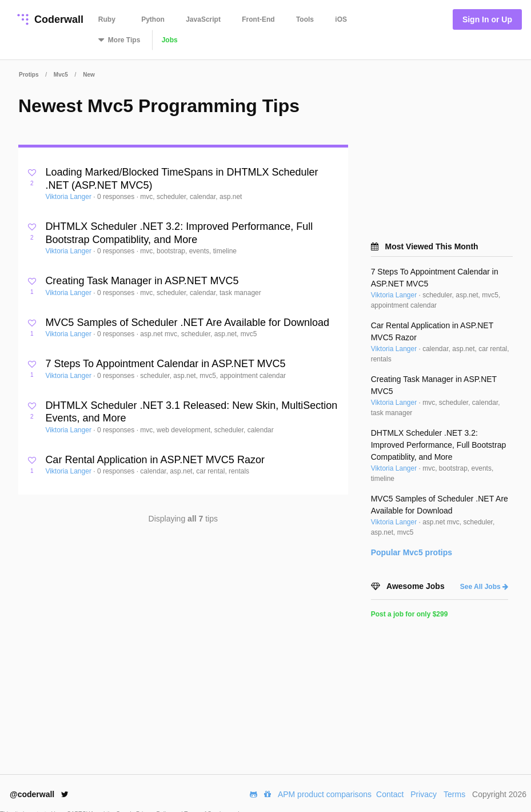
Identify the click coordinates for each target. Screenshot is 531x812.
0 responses (117, 197)
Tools (305, 19)
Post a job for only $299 (410, 614)
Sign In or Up (487, 19)
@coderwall (39, 794)
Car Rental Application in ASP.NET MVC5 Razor (155, 460)
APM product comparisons (325, 794)
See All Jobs (484, 587)
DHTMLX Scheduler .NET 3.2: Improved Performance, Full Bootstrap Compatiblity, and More (439, 445)
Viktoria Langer (69, 197)
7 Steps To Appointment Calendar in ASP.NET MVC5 (165, 364)
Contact (390, 794)
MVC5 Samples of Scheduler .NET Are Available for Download (187, 323)
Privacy (424, 794)
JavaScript (203, 19)
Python (153, 19)
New (89, 75)
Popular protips (412, 552)
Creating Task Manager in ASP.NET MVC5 (142, 281)
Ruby (107, 19)
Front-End (258, 19)
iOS (341, 19)
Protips (29, 75)
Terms (454, 794)
